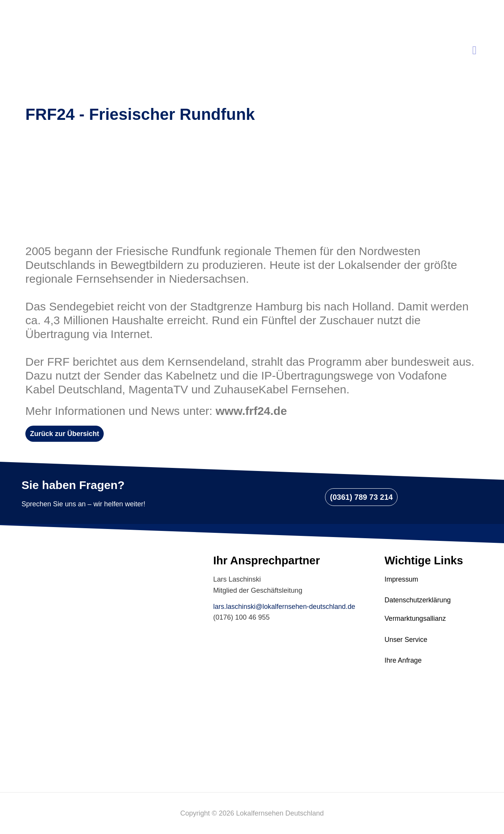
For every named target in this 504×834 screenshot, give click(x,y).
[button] (65, 434)
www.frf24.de (251, 411)
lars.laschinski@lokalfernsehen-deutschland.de (285, 607)
